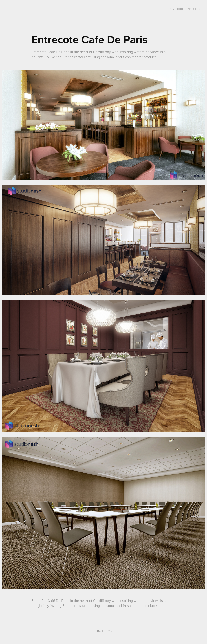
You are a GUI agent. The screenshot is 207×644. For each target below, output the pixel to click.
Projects (194, 9)
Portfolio (176, 9)
